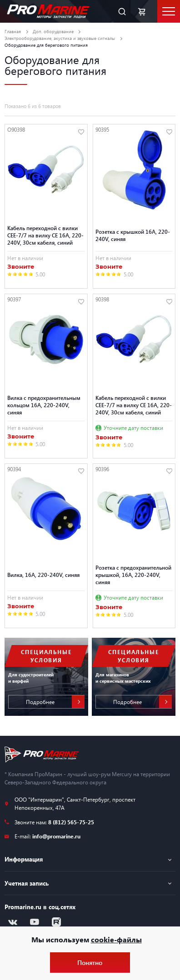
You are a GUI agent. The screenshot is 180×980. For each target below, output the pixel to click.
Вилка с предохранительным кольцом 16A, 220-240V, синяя (44, 405)
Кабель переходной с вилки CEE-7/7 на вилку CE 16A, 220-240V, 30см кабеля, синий (45, 235)
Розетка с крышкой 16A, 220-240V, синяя (133, 235)
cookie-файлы (116, 939)
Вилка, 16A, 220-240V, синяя (43, 575)
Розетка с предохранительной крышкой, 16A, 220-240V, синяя (133, 575)
